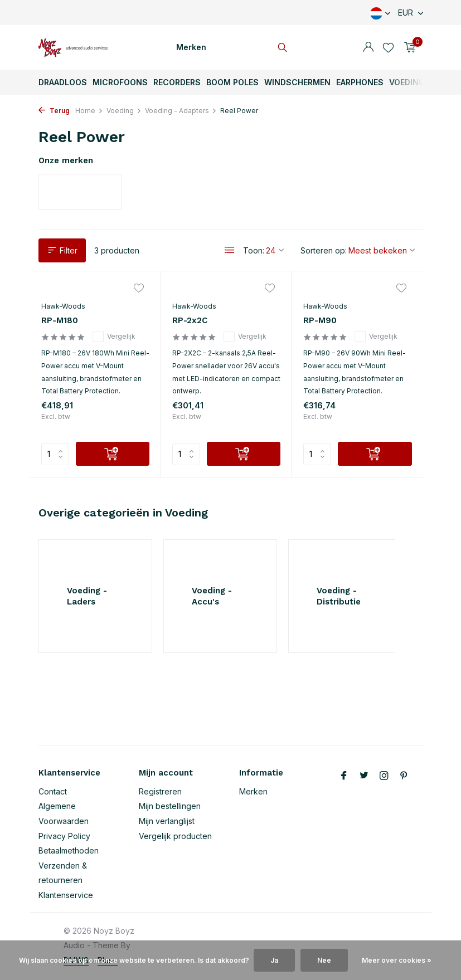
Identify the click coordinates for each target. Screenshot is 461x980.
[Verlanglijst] (388, 47)
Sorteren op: (324, 250)
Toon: (254, 250)
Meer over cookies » (397, 960)
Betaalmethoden (69, 850)
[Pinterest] (404, 776)
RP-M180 (60, 320)
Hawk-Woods (63, 306)
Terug (54, 111)
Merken (191, 47)
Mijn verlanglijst (167, 821)
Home (89, 111)
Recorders (177, 82)
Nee (324, 960)
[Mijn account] (368, 47)
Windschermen (297, 82)
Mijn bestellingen (170, 806)
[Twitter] (364, 776)
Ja (274, 960)
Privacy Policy (64, 836)
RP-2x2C (190, 320)
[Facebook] (344, 776)
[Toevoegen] (113, 454)
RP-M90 (320, 320)
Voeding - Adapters (181, 111)
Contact (53, 791)
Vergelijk (114, 337)
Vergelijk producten (175, 836)
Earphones (360, 82)
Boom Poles (232, 82)
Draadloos (63, 82)
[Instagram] (384, 776)
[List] (230, 250)
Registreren (160, 791)
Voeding (407, 82)
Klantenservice (66, 895)
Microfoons (120, 82)
